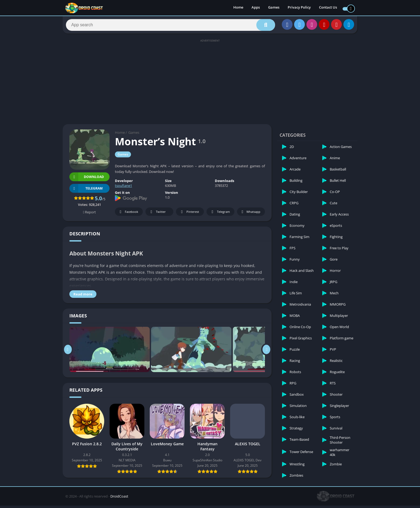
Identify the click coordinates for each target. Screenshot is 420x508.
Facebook (128, 214)
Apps (256, 8)
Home (238, 8)
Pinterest (189, 214)
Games (274, 8)
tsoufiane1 (123, 188)
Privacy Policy (299, 8)
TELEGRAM (86, 191)
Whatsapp (250, 214)
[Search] (170, 26)
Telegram (220, 214)
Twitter (157, 214)
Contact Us (328, 8)
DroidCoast (119, 499)
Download (87, 179)
